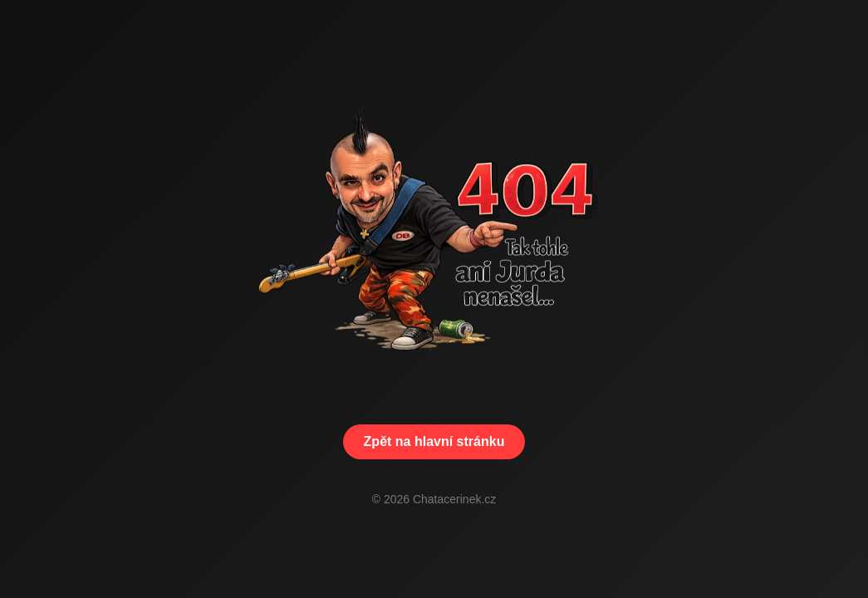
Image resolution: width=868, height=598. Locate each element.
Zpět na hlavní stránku (434, 441)
